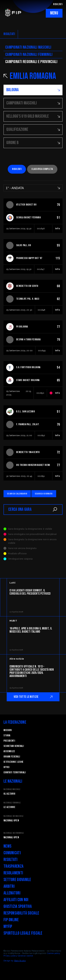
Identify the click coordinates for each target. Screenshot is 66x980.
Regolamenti (13, 873)
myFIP (8, 927)
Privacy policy (10, 956)
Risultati (17, 169)
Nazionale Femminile (12, 803)
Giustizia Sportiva (18, 906)
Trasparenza (13, 866)
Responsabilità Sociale (21, 913)
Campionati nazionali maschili (28, 47)
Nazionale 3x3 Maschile (13, 816)
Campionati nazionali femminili (29, 54)
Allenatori (12, 893)
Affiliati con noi (16, 900)
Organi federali (12, 757)
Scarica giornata (44, 494)
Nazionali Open (11, 821)
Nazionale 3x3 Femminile (14, 833)
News (7, 846)
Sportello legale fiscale (23, 933)
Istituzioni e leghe (13, 762)
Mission (7, 730)
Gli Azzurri (9, 794)
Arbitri (9, 886)
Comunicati (12, 853)
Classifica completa (42, 169)
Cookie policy (54, 953)
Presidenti (9, 741)
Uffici (7, 767)
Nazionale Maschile (12, 789)
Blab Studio (20, 961)
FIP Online (11, 920)
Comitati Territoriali (15, 773)
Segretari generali (14, 746)
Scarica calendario (17, 494)
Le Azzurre (9, 807)
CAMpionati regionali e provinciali (31, 62)
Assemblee (9, 751)
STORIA (7, 736)
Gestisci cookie (25, 956)
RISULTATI (58, 4)
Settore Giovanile (17, 880)
